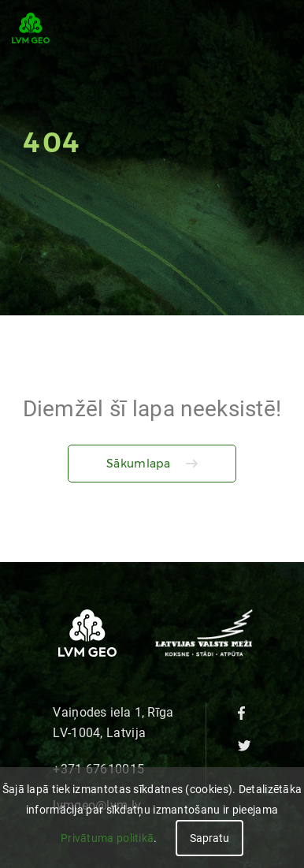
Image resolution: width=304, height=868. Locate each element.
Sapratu (209, 838)
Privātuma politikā (107, 838)
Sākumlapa (138, 464)
